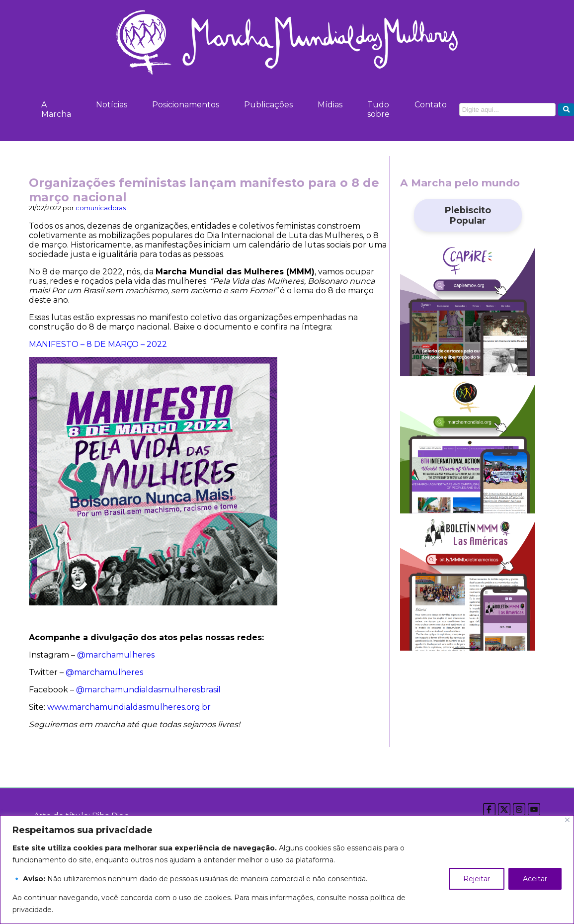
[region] (287, 870)
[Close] (567, 820)
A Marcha (56, 109)
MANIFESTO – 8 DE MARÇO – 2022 (98, 344)
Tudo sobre (378, 109)
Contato (431, 105)
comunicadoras (101, 208)
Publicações (268, 105)
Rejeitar (477, 879)
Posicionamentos (186, 105)
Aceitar (535, 879)
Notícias (112, 105)
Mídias (330, 105)
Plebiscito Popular (468, 215)
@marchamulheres (116, 655)
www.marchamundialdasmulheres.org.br (129, 707)
